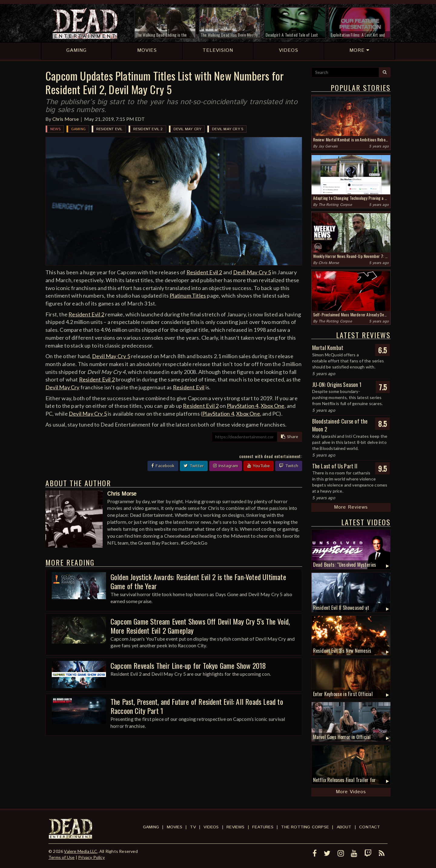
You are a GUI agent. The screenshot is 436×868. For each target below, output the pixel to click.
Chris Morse (66, 119)
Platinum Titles (188, 295)
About (344, 827)
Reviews (235, 827)
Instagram (226, 466)
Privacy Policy (91, 857)
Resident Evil (109, 129)
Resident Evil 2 (148, 129)
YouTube (259, 466)
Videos (211, 827)
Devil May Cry (188, 129)
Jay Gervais (328, 146)
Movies (175, 827)
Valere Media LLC (81, 851)
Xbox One (273, 406)
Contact (370, 827)
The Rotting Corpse (335, 205)
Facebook (163, 466)
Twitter (194, 466)
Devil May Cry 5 (228, 129)
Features (263, 827)
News (55, 129)
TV (193, 827)
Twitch (289, 466)
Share (290, 437)
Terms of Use (61, 857)
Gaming (78, 129)
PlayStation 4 (243, 406)
